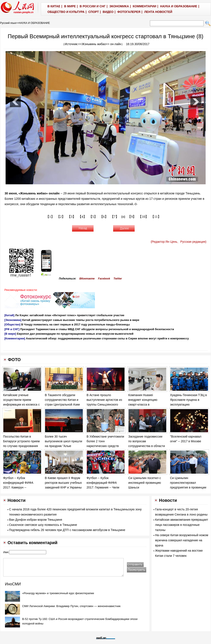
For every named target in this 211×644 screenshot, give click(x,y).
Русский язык (8, 23)
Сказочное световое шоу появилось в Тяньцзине (43, 525)
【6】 (104, 217)
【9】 (132, 217)
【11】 (156, 217)
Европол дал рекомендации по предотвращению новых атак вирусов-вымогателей (75, 334)
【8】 (123, 217)
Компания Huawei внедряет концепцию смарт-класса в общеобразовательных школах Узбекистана (144, 404)
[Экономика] (13, 320)
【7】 (115, 217)
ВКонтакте (87, 279)
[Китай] (9, 315)
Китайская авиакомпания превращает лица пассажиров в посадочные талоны (182, 525)
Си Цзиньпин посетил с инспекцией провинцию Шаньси (145, 483)
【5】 (93, 217)
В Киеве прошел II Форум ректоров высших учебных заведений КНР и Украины (63, 483)
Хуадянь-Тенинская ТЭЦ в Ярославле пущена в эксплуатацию (189, 400)
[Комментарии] (15, 338)
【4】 (82, 217)
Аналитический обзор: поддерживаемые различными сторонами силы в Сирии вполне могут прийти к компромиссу (107, 338)
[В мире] (10, 334)
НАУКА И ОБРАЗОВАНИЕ (34, 23)
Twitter (118, 279)
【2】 (61, 217)
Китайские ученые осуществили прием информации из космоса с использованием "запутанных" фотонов (22, 404)
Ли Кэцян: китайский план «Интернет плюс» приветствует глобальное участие (70, 315)
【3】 (72, 217)
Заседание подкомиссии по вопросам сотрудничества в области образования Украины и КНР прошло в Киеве (147, 446)
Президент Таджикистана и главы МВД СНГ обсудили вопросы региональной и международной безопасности (97, 329)
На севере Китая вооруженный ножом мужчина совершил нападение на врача (182, 540)
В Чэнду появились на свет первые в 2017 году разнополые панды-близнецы (75, 324)
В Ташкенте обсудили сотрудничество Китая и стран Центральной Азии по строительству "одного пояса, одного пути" (63, 404)
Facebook (104, 279)
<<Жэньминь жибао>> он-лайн (100, 44)
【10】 (143, 217)
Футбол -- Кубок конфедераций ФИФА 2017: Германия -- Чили (103, 483)
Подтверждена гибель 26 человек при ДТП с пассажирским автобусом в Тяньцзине (67, 530)
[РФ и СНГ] (12, 329)
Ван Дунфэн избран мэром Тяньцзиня (35, 520)
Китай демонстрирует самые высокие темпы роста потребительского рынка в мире (81, 320)
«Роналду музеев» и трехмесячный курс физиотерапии (58, 593)
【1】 (50, 217)
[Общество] (12, 324)
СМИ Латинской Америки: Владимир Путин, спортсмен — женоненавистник (71, 606)
